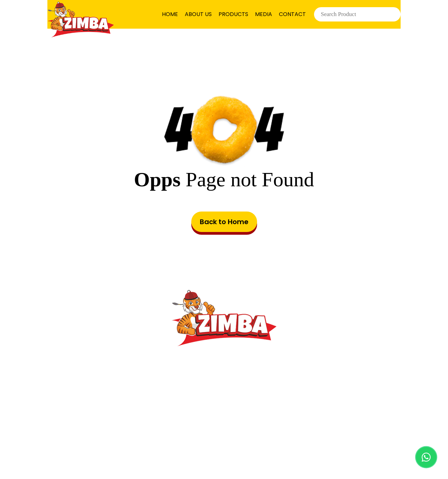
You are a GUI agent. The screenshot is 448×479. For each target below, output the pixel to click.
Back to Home (224, 222)
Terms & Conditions (198, 438)
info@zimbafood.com (235, 392)
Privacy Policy (273, 438)
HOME (170, 14)
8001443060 (241, 407)
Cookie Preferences (347, 438)
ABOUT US (198, 14)
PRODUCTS (233, 14)
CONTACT (292, 14)
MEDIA (264, 14)
